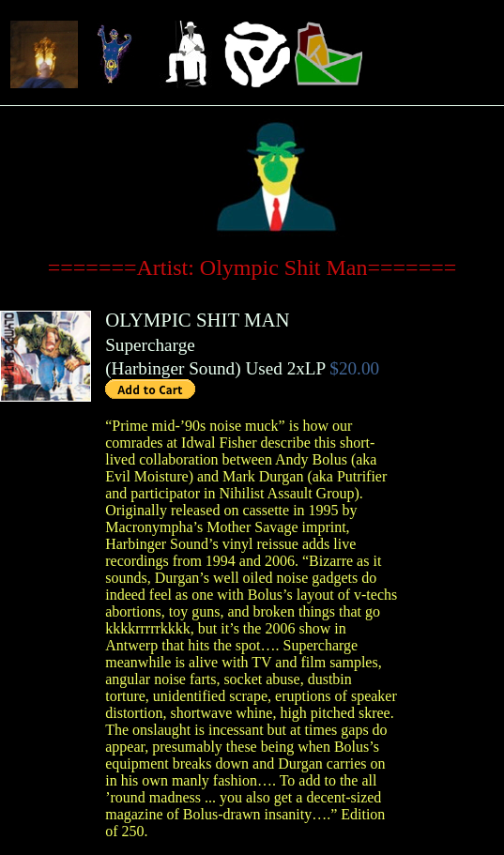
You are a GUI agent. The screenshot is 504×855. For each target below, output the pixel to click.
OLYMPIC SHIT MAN (197, 320)
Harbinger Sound (174, 368)
